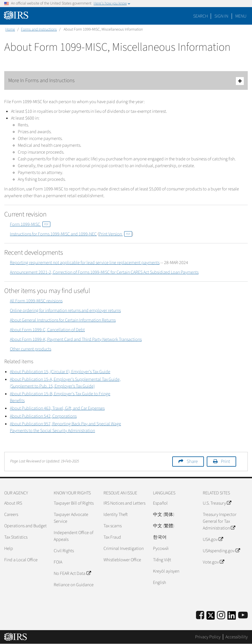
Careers (11, 515)
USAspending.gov (221, 551)
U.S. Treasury (217, 503)
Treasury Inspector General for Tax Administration (220, 521)
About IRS (13, 503)
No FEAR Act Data (72, 573)
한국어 (160, 537)
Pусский (161, 549)
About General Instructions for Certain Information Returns (63, 320)
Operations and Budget (25, 526)
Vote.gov (213, 562)
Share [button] (192, 462)
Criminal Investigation (124, 549)
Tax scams (113, 526)
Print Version (115, 234)
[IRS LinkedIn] (232, 617)
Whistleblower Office (122, 560)
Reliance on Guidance (74, 585)
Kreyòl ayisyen (166, 571)
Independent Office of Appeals (74, 536)
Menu (241, 16)
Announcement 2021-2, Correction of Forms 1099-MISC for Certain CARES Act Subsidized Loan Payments (104, 272)
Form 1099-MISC (30, 224)
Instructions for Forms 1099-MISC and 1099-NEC (53, 234)
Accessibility (237, 637)
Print (225, 462)
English (160, 583)
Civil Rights (64, 551)
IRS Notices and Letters (124, 503)
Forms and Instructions (39, 29)
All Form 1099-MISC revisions (36, 301)
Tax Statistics (16, 537)
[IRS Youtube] (243, 616)
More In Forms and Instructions (126, 81)
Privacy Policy (208, 637)
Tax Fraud (112, 537)
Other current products (31, 349)
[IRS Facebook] (200, 616)
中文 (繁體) (164, 526)
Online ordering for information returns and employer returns (65, 311)
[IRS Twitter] (211, 617)
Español (160, 503)
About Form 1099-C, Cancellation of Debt (47, 330)
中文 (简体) (164, 515)
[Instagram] (221, 616)
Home (10, 29)
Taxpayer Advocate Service (71, 518)
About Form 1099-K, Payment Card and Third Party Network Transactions (76, 339)
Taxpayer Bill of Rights (74, 503)
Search (201, 16)
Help (9, 549)
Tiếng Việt (162, 560)
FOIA (58, 562)
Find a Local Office (21, 560)
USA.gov (213, 539)
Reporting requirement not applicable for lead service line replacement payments (85, 263)
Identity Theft (116, 515)
